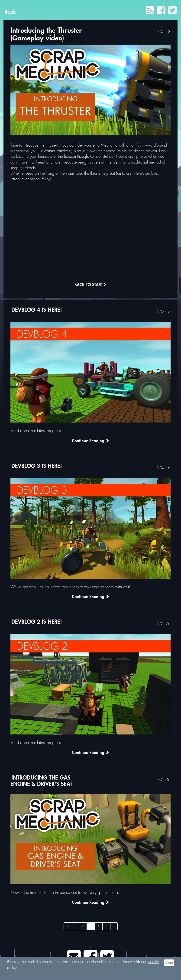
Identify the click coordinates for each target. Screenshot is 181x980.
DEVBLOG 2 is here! (37, 622)
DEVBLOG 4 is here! (37, 310)
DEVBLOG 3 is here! (37, 466)
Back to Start (90, 285)
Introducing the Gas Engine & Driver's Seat (41, 781)
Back (10, 12)
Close (169, 963)
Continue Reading (90, 442)
